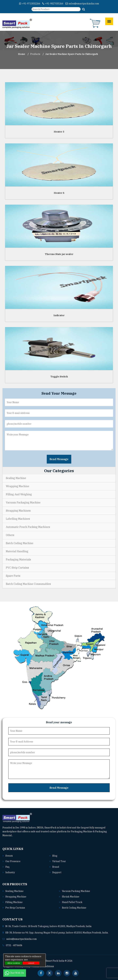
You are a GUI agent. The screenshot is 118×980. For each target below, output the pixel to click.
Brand (56, 867)
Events (9, 856)
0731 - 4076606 (14, 945)
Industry (10, 872)
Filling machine (14, 902)
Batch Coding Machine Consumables (28, 584)
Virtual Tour (59, 861)
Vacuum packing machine (76, 891)
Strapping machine (16, 897)
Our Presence (13, 861)
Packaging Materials (18, 559)
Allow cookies (14, 963)
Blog (55, 856)
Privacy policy (35, 960)
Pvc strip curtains (15, 908)
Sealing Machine (16, 478)
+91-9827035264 (53, 4)
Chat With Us (15, 973)
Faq (7, 867)
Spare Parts (13, 576)
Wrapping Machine (18, 486)
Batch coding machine (74, 908)
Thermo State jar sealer (59, 254)
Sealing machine (14, 891)
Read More (20, 835)
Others (10, 535)
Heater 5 (59, 132)
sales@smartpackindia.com (82, 4)
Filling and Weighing (19, 494)
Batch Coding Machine (20, 543)
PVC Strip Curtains (17, 568)
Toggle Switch (59, 377)
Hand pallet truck (72, 902)
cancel (31, 963)
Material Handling (17, 551)
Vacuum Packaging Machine (23, 502)
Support (57, 872)
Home (22, 54)
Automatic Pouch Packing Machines (28, 527)
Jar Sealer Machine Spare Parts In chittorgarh (72, 54)
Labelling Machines (18, 519)
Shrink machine (71, 897)
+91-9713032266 (30, 4)
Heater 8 (59, 193)
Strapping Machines (18, 511)
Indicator (59, 315)
